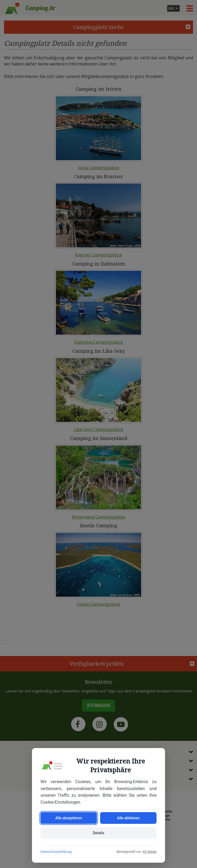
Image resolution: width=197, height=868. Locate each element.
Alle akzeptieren (69, 818)
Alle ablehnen (128, 818)
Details (98, 833)
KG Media (150, 852)
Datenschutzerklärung (56, 852)
